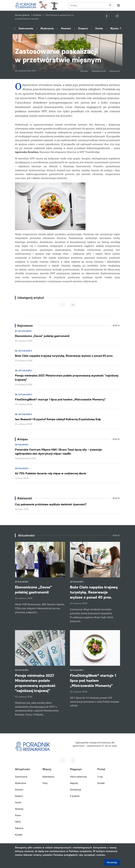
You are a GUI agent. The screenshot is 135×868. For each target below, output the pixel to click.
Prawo (18, 815)
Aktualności (25, 331)
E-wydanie (75, 796)
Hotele (99, 28)
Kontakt (19, 835)
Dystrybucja (76, 790)
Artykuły (37, 15)
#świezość (115, 71)
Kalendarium (48, 777)
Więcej (116, 326)
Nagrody (74, 783)
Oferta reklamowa (78, 777)
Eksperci (83, 28)
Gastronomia (26, 28)
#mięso (84, 71)
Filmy (45, 783)
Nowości (66, 28)
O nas (100, 777)
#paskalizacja (99, 71)
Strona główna (22, 15)
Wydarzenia (47, 28)
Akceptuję (112, 862)
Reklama (19, 828)
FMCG (18, 822)
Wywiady (115, 28)
